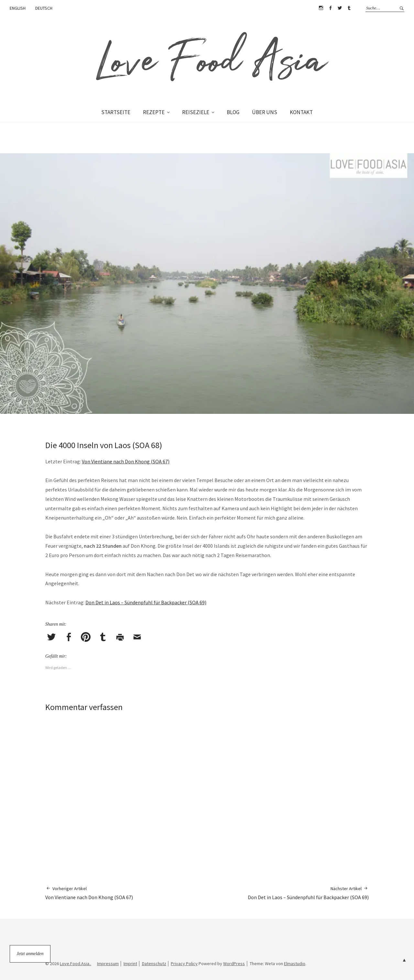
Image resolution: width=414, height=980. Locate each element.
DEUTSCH (44, 8)
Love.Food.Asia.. (76, 964)
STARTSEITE (116, 112)
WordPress (234, 964)
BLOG (233, 112)
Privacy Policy (184, 964)
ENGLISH (18, 8)
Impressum (108, 964)
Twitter (340, 8)
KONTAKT (301, 112)
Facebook (330, 8)
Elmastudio (295, 964)
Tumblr (349, 8)
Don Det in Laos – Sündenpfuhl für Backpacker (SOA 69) (146, 602)
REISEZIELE (196, 112)
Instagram (321, 8)
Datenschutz (154, 964)
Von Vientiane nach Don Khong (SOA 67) (126, 461)
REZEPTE (154, 112)
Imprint (130, 964)
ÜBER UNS (265, 112)
